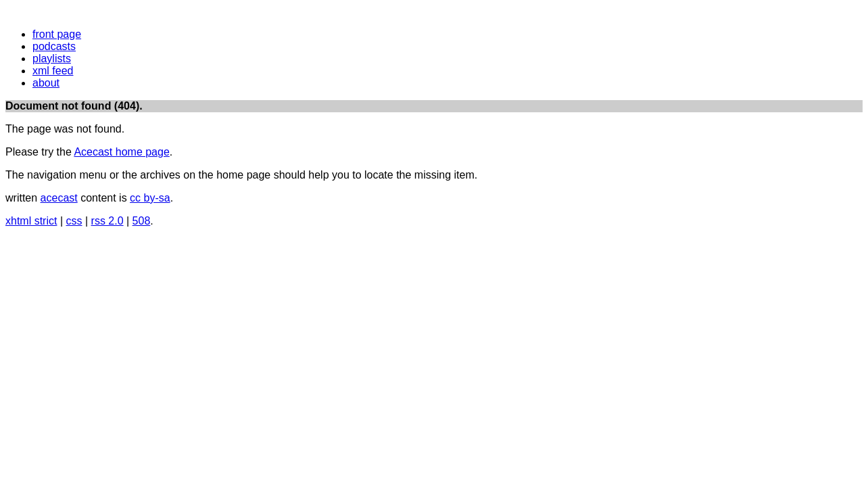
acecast (59, 198)
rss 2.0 (107, 221)
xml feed (53, 71)
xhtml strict (31, 221)
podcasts (54, 46)
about (46, 83)
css (74, 221)
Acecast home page (121, 152)
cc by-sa (150, 198)
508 (142, 221)
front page (57, 34)
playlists (52, 59)
